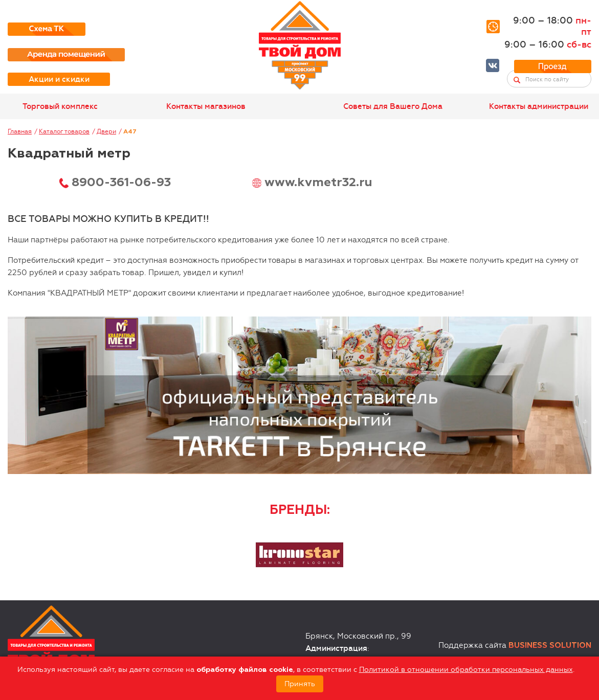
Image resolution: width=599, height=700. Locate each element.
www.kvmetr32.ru (318, 183)
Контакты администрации (539, 106)
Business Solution (550, 646)
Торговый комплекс (60, 106)
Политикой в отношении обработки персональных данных (466, 670)
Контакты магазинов (206, 106)
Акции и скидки (59, 79)
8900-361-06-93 (121, 183)
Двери (106, 131)
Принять (300, 684)
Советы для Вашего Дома (393, 106)
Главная (20, 131)
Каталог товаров (64, 131)
